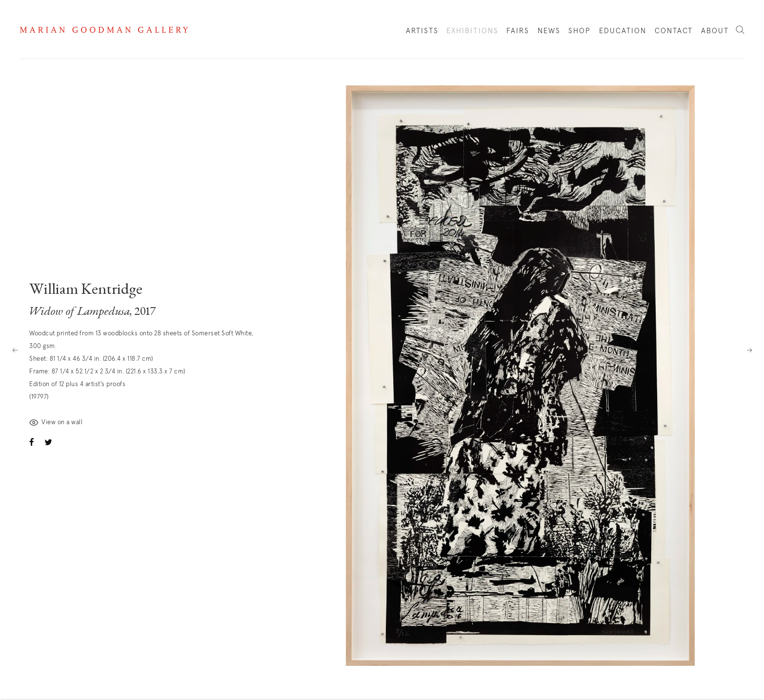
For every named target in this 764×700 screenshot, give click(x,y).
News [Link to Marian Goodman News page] (549, 31)
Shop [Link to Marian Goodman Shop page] (580, 33)
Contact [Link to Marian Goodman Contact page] (674, 31)
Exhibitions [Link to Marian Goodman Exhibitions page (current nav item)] (472, 31)
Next (749, 350)
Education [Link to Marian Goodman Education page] (623, 31)
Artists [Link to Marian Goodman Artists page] (422, 31)
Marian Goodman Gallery (104, 30)
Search (740, 30)
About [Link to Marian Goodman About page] (715, 31)
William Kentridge (86, 290)
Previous (15, 350)
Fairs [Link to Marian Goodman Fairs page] (518, 31)
